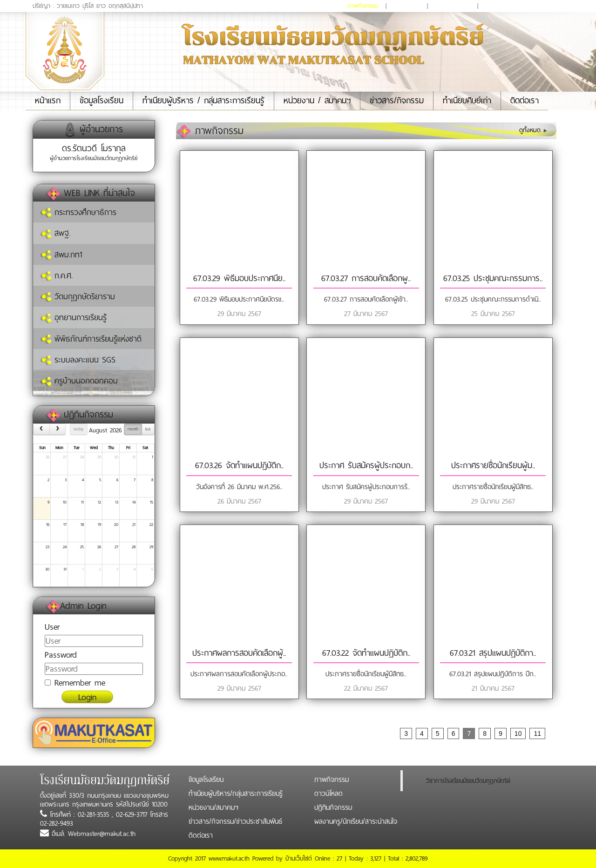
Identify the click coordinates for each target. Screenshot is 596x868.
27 (65, 457)
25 (82, 547)
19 (99, 525)
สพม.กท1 (61, 255)
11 (82, 502)
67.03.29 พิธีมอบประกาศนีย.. (239, 278)
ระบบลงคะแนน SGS (78, 360)
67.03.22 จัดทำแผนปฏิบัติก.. (366, 653)
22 (151, 525)
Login (87, 697)
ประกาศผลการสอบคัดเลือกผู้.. (239, 653)
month (133, 429)
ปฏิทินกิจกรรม (453, 6)
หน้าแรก (52, 100)
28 (82, 457)
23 (47, 547)
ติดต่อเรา (525, 101)
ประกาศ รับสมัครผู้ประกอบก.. (366, 465)
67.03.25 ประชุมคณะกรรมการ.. (493, 278)
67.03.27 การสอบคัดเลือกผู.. (366, 278)
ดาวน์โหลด (407, 6)
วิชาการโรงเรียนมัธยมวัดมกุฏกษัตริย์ (468, 781)
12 (99, 502)
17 (65, 525)
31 (134, 457)
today (78, 429)
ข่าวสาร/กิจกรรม (397, 101)
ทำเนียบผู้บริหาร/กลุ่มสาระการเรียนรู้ (236, 794)
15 (152, 502)
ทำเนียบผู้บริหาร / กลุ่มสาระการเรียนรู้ (203, 101)
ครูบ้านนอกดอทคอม (79, 381)
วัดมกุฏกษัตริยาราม (78, 296)
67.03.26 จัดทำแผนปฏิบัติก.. (239, 465)
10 (65, 502)
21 (134, 525)
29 (99, 457)
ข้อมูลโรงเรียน (102, 101)
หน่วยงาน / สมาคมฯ (317, 101)
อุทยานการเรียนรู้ (73, 317)
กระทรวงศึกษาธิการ (78, 212)
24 (65, 547)
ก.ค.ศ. (56, 276)
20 (116, 525)
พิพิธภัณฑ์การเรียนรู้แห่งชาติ (91, 339)
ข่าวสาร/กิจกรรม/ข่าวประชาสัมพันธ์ (235, 821)
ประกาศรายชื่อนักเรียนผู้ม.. (493, 465)
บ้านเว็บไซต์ (299, 858)
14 (134, 502)
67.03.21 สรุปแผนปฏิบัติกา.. (493, 653)
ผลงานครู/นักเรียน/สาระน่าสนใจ (521, 6)
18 (82, 525)
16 (48, 525)
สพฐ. (55, 233)
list (148, 429)
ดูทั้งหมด (533, 130)
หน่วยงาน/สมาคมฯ (213, 807)
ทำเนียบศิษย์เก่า (467, 101)
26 (47, 457)
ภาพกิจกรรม (363, 6)
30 (116, 457)
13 (117, 502)
